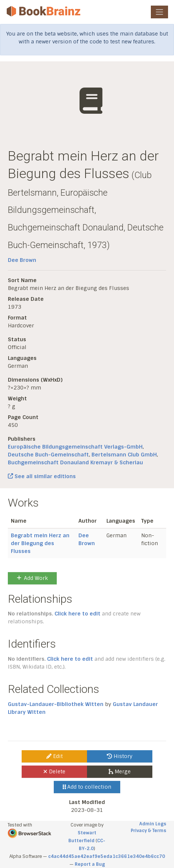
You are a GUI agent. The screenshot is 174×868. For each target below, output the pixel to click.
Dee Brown (22, 260)
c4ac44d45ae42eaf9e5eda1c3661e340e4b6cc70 (107, 856)
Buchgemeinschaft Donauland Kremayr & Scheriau (75, 462)
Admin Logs (153, 824)
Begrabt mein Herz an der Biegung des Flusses (40, 543)
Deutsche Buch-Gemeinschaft (48, 455)
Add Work (32, 578)
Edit (55, 756)
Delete (54, 771)
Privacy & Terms (148, 831)
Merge (120, 771)
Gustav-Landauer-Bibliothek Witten (56, 704)
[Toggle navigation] (159, 12)
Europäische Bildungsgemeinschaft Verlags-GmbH (75, 447)
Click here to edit (77, 614)
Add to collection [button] (87, 787)
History (120, 756)
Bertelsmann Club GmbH (124, 455)
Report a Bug (90, 864)
